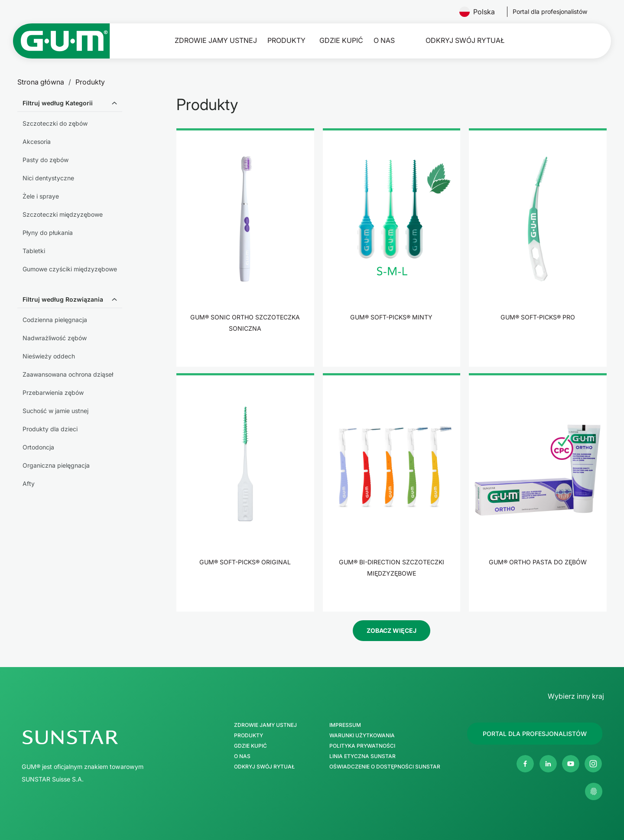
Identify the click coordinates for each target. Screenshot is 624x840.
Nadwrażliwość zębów (55, 338)
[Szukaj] (582, 41)
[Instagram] (593, 764)
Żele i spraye (41, 196)
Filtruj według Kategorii (58, 103)
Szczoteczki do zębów (55, 123)
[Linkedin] (548, 764)
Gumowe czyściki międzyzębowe (70, 269)
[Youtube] (571, 764)
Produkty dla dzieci (50, 429)
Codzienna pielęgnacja (55, 320)
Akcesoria (37, 142)
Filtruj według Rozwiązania (63, 299)
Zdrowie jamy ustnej (216, 41)
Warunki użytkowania (362, 736)
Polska (481, 12)
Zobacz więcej (392, 630)
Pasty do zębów (45, 160)
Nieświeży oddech (49, 356)
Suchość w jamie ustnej (55, 411)
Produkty (286, 41)
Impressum (345, 725)
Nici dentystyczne (48, 178)
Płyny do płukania (48, 233)
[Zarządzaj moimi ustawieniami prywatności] (594, 791)
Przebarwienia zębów (53, 392)
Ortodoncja (38, 447)
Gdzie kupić (341, 41)
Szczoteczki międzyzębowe (63, 214)
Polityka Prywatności (362, 746)
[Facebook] (525, 764)
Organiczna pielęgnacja (56, 465)
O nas (384, 41)
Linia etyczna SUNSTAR (362, 756)
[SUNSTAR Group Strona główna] (107, 737)
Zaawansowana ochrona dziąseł (68, 374)
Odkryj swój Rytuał (465, 41)
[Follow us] (550, 12)
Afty (29, 483)
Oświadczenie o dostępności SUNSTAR (385, 767)
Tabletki (34, 251)
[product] (245, 247)
